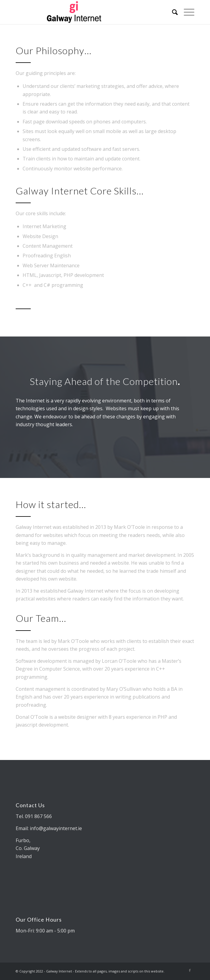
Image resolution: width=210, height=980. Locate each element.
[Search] (172, 12)
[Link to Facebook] (190, 970)
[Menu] (186, 12)
